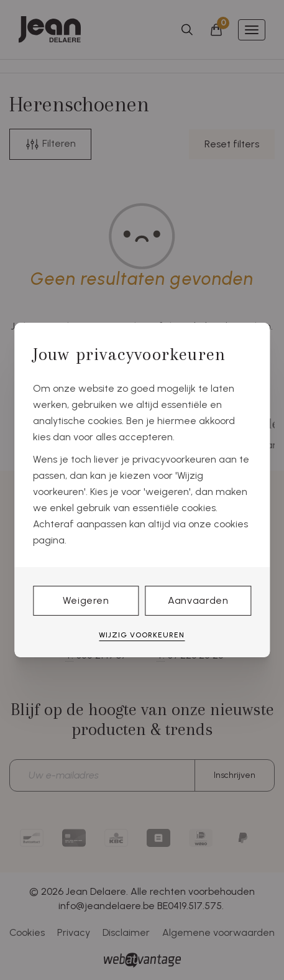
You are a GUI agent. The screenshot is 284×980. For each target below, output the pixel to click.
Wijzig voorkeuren (142, 635)
